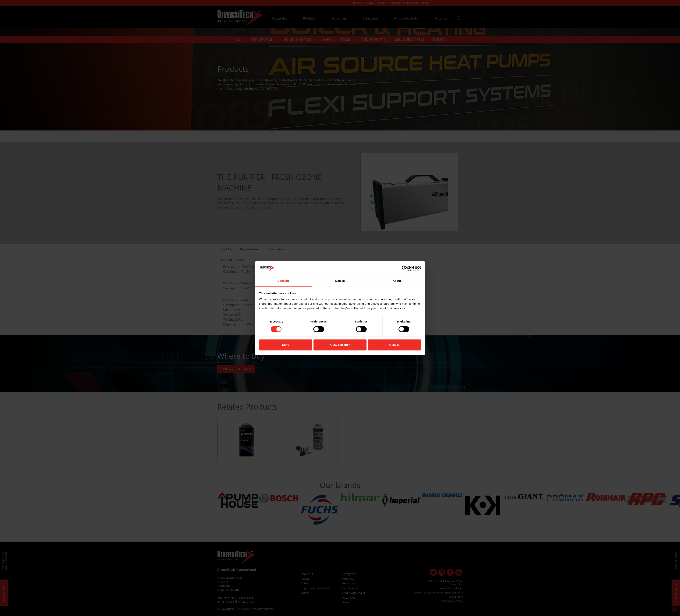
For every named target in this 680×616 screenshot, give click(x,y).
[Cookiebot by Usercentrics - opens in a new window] (404, 268)
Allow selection (340, 345)
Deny (286, 345)
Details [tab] (340, 281)
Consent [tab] (283, 281)
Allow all (394, 345)
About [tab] (397, 281)
